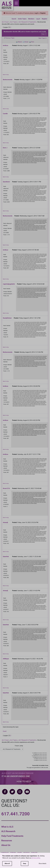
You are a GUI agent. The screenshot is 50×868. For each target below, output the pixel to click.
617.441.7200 (15, 814)
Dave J (5, 148)
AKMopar (6, 659)
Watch (20, 42)
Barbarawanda (8, 80)
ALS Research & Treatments (27, 22)
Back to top (6, 75)
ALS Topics (14, 22)
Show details (42, 864)
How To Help (25, 782)
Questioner (6, 182)
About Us (6, 845)
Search (14, 19)
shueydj (5, 522)
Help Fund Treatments (12, 836)
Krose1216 (6, 488)
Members (31, 19)
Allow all (7, 864)
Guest (5, 731)
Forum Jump (19, 746)
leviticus (6, 45)
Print (33, 42)
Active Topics (22, 19)
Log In (36, 13)
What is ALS (7, 827)
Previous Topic (9, 38)
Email (26, 42)
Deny (25, 864)
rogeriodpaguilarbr (9, 284)
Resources (7, 841)
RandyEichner (7, 318)
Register (43, 13)
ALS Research (8, 831)
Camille (5, 114)
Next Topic (43, 38)
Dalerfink (6, 557)
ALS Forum (5, 22)
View (43, 34)
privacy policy (36, 858)
